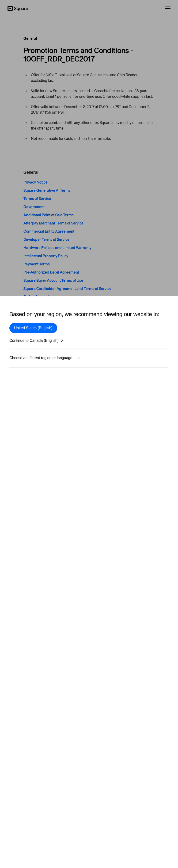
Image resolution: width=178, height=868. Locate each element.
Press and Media (22, 700)
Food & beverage (22, 629)
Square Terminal (21, 537)
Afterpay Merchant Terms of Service (53, 223)
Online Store (102, 358)
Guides (98, 559)
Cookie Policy (89, 851)
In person (16, 358)
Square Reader (21, 530)
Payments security (23, 402)
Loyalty (98, 452)
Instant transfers (104, 474)
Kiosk (97, 402)
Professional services (25, 651)
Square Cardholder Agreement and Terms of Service (67, 288)
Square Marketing (106, 489)
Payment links (103, 365)
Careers (15, 714)
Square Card (102, 481)
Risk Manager (19, 394)
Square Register (21, 566)
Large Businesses (22, 658)
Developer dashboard (108, 644)
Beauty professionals (25, 637)
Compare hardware (23, 574)
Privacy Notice (36, 182)
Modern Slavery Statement (89, 844)
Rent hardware (20, 588)
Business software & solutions (114, 503)
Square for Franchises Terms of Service (56, 305)
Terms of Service (37, 198)
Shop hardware (21, 581)
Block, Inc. (89, 859)
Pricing (98, 530)
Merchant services (23, 409)
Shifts (97, 423)
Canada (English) (26, 770)
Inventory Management (109, 438)
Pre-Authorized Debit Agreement (51, 272)
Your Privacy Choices (89, 808)
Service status (103, 574)
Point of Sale (102, 351)
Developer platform (106, 622)
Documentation (104, 637)
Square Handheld (22, 545)
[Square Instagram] (166, 770)
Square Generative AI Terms (47, 190)
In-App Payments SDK (109, 629)
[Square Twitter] (152, 770)
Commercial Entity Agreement (49, 231)
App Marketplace (105, 467)
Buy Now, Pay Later (24, 387)
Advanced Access (106, 416)
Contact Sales (103, 545)
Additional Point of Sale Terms (49, 215)
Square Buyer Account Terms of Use (53, 280)
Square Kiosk (19, 559)
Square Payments (22, 351)
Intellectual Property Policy (46, 256)
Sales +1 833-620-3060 (110, 693)
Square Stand (19, 552)
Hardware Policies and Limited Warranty (57, 248)
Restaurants (101, 387)
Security (89, 822)
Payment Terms (37, 264)
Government (34, 207)
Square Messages (106, 460)
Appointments (103, 380)
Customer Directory (107, 431)
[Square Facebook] (159, 770)
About (14, 693)
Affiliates (16, 722)
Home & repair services (27, 644)
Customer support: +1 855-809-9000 (119, 700)
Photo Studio (102, 496)
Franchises (17, 666)
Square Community (107, 566)
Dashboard (101, 409)
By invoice (17, 365)
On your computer (23, 373)
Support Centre (104, 537)
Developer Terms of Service (46, 239)
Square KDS (102, 394)
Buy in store (18, 595)
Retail (97, 373)
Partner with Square (24, 707)
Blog (96, 552)
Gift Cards (100, 445)
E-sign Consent (36, 297)
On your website (21, 380)
